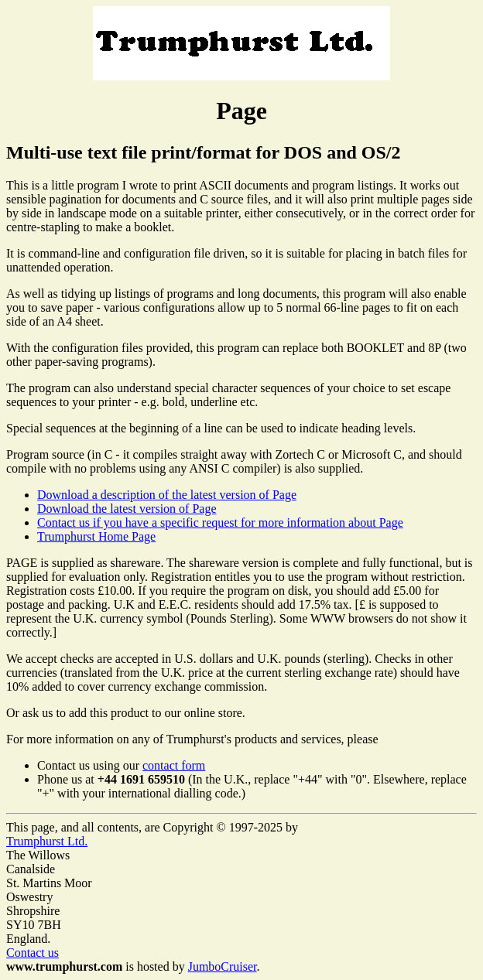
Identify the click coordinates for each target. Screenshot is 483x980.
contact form (174, 765)
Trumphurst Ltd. (47, 841)
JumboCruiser (223, 966)
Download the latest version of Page (127, 509)
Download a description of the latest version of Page (167, 495)
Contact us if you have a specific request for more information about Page (220, 522)
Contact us (33, 953)
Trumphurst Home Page (96, 536)
